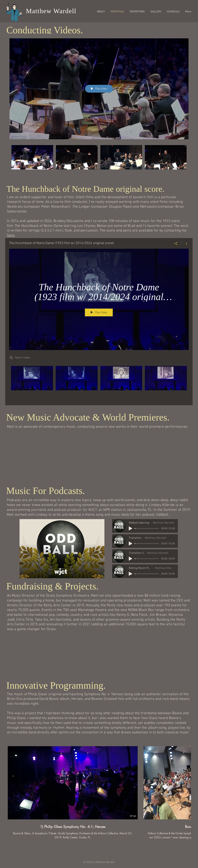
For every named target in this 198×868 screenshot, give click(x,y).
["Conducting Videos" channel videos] (99, 162)
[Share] (176, 243)
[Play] (131, 528)
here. (11, 235)
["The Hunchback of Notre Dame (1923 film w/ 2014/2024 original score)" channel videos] (99, 382)
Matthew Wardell (51, 11)
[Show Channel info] (185, 243)
